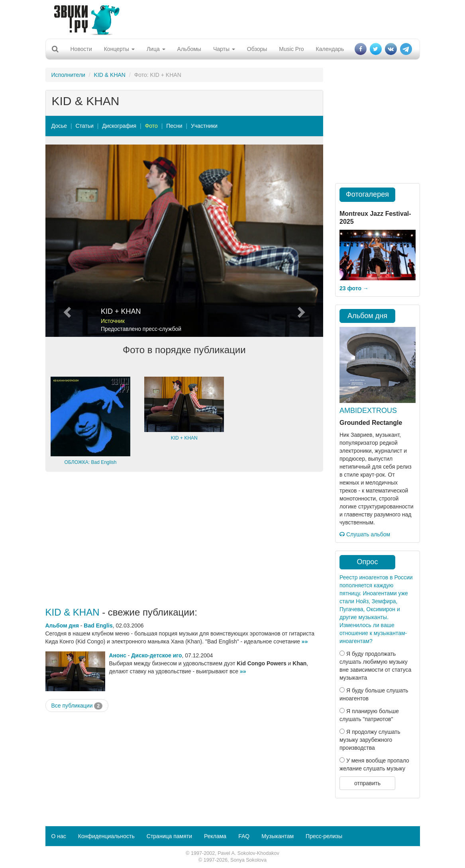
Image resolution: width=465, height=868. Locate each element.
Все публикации (77, 706)
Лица (156, 49)
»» (305, 641)
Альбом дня (62, 626)
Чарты (224, 49)
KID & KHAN (110, 75)
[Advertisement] (230, 18)
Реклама (215, 836)
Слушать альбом (365, 534)
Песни (174, 126)
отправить (367, 783)
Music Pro (291, 49)
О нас (59, 836)
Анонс (118, 655)
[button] (66, 241)
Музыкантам (278, 836)
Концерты (119, 49)
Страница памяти (169, 836)
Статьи (84, 126)
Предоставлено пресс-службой (141, 329)
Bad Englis (98, 626)
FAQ (244, 836)
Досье (59, 126)
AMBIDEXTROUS (368, 411)
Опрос (368, 562)
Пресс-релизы (324, 836)
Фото (151, 126)
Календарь (330, 49)
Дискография (119, 126)
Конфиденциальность (106, 836)
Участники (204, 126)
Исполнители (68, 75)
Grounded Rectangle (371, 423)
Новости (81, 49)
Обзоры (257, 49)
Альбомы (189, 49)
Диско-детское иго (156, 655)
